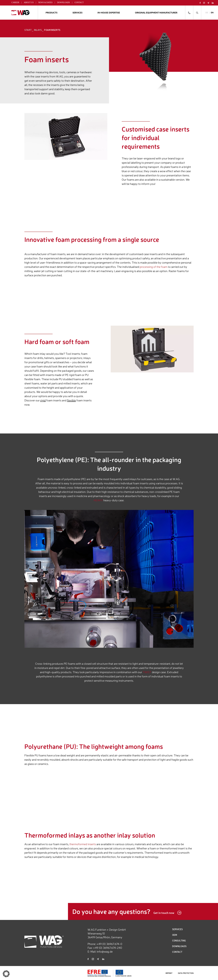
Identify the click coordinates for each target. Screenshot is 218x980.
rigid (43, 400)
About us (29, 2)
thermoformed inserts (83, 844)
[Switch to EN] (212, 13)
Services (77, 13)
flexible (71, 400)
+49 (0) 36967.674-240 (108, 948)
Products (52, 13)
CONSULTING (179, 940)
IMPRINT (169, 973)
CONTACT (177, 952)
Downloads (63, 2)
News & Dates (45, 2)
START (28, 30)
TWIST (147, 672)
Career (15, 2)
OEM (175, 935)
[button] (6, 974)
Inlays (38, 30)
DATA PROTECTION (186, 973)
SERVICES (177, 929)
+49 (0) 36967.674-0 (109, 944)
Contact (79, 2)
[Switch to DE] (207, 13)
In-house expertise (109, 13)
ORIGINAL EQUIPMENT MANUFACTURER (156, 13)
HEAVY (98, 500)
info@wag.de (105, 951)
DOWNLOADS (179, 946)
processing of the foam (154, 267)
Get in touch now (167, 913)
